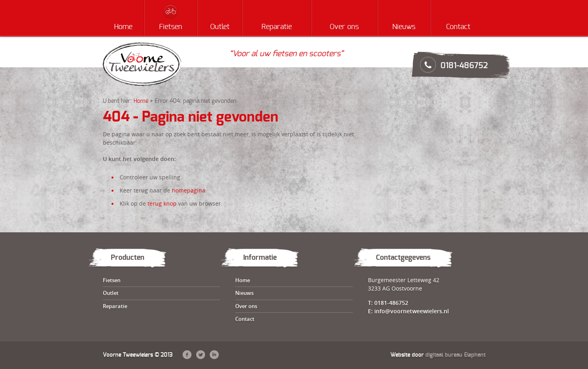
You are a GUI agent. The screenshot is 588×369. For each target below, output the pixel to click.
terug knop (162, 203)
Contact (458, 27)
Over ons (344, 27)
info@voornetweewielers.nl (412, 311)
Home (123, 27)
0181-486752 (464, 66)
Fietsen (171, 27)
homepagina (189, 190)
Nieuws (404, 27)
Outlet (220, 27)
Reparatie (277, 27)
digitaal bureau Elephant (455, 355)
